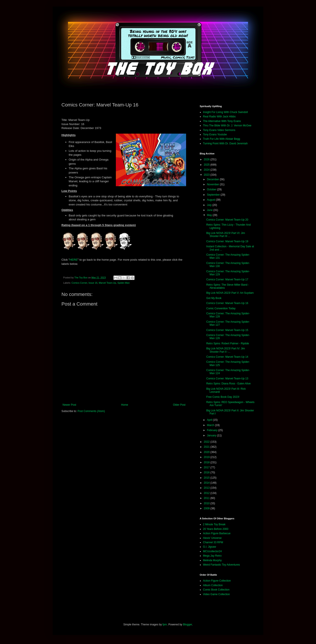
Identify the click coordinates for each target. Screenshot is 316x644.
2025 (207, 165)
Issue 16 (93, 283)
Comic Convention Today (221, 308)
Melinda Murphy (212, 560)
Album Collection (213, 585)
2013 (207, 488)
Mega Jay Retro (212, 556)
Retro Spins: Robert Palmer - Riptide (228, 343)
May (210, 215)
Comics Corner (79, 283)
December (213, 179)
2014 (207, 483)
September (214, 195)
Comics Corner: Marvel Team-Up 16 (227, 303)
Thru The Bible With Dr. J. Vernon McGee (227, 126)
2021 (207, 447)
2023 (207, 175)
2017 (207, 467)
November (213, 184)
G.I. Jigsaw (209, 547)
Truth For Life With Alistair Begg (222, 139)
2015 (207, 478)
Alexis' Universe (212, 538)
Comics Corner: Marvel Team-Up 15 (227, 330)
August (211, 200)
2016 (207, 472)
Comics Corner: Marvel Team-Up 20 (227, 220)
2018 (207, 462)
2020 (207, 452)
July (210, 205)
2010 (207, 503)
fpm (165, 625)
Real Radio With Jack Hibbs (219, 117)
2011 (207, 498)
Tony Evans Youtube (215, 134)
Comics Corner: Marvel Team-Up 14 (227, 357)
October (212, 189)
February (213, 430)
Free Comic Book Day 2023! (223, 397)
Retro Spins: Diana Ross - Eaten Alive (228, 384)
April (210, 420)
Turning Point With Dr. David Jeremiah (225, 143)
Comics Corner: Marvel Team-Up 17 (227, 280)
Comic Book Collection (216, 590)
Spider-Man (124, 283)
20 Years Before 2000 (216, 529)
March (211, 425)
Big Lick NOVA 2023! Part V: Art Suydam (230, 293)
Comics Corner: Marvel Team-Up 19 (227, 241)
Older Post (179, 405)
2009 (207, 508)
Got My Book (214, 298)
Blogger (188, 625)
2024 (207, 170)
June (210, 210)
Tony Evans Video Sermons (219, 130)
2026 (207, 159)
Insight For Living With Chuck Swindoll (225, 112)
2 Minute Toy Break (214, 524)
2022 (207, 442)
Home (125, 405)
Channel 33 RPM (213, 542)
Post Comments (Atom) (91, 411)
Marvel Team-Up (107, 283)
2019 (207, 457)
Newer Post (69, 405)
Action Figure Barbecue (217, 533)
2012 (207, 493)
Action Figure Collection (217, 581)
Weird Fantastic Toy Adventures (221, 565)
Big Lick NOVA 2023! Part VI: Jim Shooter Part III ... (226, 235)
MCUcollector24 (212, 551)
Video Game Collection (216, 594)
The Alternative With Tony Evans (222, 121)
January (212, 435)
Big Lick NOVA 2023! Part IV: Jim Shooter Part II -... (226, 350)
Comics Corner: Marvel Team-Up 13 (227, 379)
